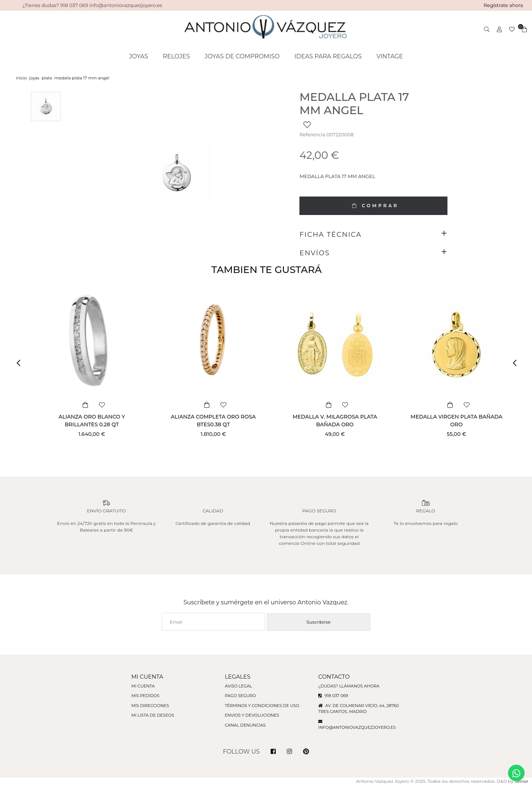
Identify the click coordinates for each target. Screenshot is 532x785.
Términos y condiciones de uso (262, 706)
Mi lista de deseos (153, 715)
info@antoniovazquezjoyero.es (357, 727)
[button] (21, 363)
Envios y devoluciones (252, 715)
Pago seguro (240, 696)
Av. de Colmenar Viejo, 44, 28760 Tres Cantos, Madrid (358, 709)
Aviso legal (238, 686)
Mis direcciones (150, 706)
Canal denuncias (245, 725)
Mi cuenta (143, 686)
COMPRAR (374, 206)
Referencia (312, 134)
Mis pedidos (145, 696)
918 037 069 (333, 696)
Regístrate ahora (503, 5)
